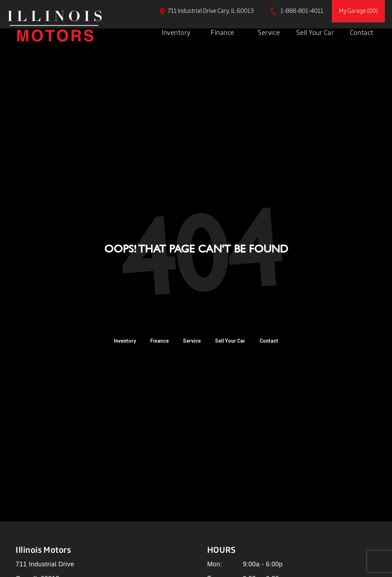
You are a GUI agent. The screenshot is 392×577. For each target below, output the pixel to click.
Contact (362, 32)
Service (269, 32)
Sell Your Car (315, 32)
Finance (223, 32)
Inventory (176, 32)
